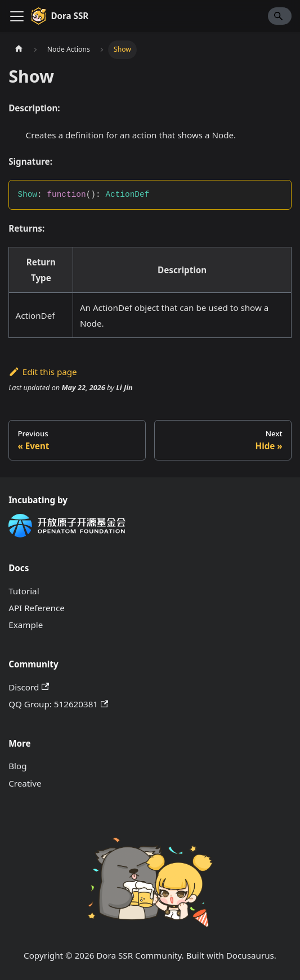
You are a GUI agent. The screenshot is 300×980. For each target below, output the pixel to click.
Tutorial (24, 591)
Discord (29, 687)
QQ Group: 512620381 (58, 704)
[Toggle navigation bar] (17, 16)
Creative (25, 783)
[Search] (280, 16)
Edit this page (42, 372)
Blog (17, 766)
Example (26, 625)
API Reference (37, 608)
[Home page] (19, 49)
